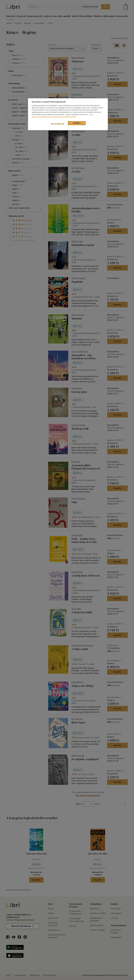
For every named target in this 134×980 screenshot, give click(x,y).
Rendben (77, 123)
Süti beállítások (58, 124)
